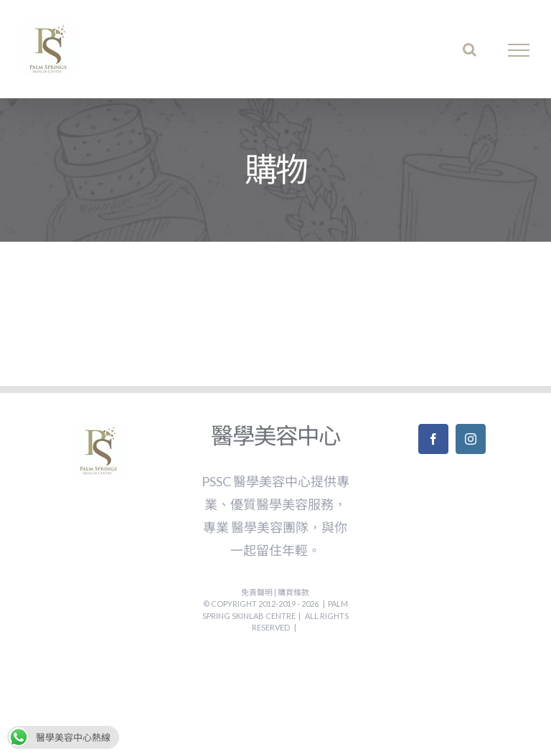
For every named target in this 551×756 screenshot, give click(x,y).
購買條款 (293, 592)
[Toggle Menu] (519, 50)
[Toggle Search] (470, 49)
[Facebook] (433, 439)
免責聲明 (258, 592)
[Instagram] (471, 439)
